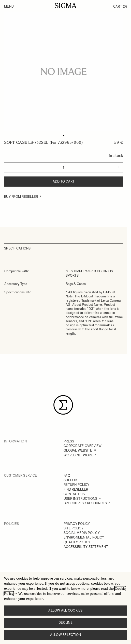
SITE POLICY (74, 528)
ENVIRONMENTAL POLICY (84, 537)
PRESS (69, 441)
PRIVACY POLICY (77, 524)
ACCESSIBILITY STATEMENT (86, 547)
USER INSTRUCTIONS (80, 499)
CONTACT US (74, 494)
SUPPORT (71, 480)
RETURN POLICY (76, 485)
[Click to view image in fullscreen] (64, 71)
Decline (65, 623)
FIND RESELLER (76, 489)
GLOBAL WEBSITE (78, 450)
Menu (9, 6)
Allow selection (66, 635)
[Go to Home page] (65, 6)
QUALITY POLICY (77, 542)
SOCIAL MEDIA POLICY (82, 533)
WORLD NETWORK (78, 455)
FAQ (67, 476)
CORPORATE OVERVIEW (83, 446)
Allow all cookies (65, 610)
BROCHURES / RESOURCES (85, 503)
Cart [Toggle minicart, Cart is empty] (120, 6)
